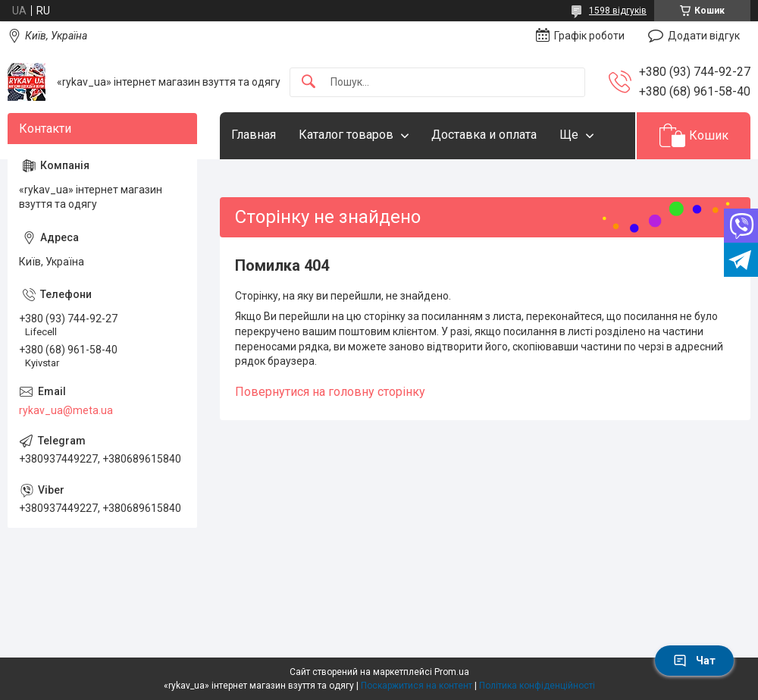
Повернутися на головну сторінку (330, 392)
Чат (694, 661)
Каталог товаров (346, 135)
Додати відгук (704, 36)
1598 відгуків (618, 11)
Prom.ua (452, 672)
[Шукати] (309, 82)
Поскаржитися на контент (417, 686)
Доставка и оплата (484, 135)
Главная (254, 135)
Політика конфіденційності (537, 686)
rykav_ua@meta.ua (66, 410)
